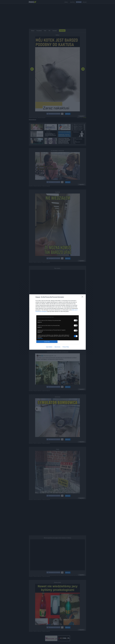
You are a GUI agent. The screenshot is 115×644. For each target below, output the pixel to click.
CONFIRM (47, 342)
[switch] (76, 320)
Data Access (57, 347)
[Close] (83, 297)
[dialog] (58, 322)
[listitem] (58, 317)
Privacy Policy (66, 347)
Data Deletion (49, 347)
